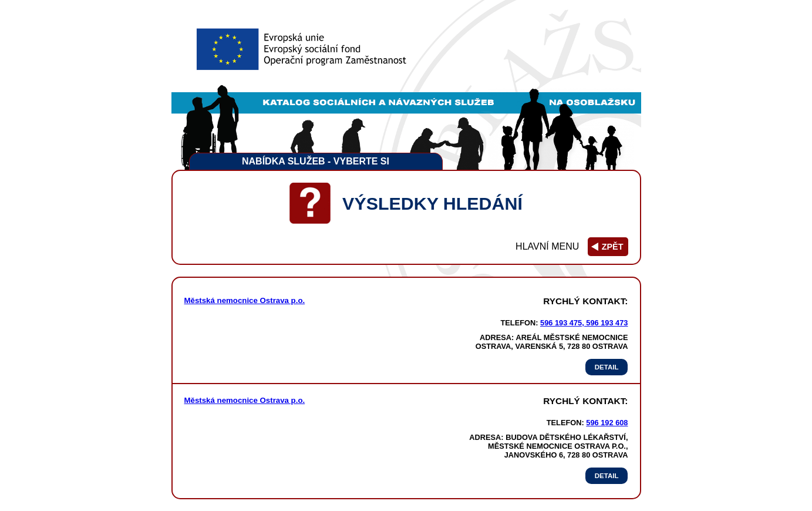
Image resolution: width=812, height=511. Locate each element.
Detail (607, 367)
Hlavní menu (547, 246)
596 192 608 (607, 423)
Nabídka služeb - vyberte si (316, 161)
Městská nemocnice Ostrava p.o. (245, 300)
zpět (613, 247)
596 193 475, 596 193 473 (584, 323)
